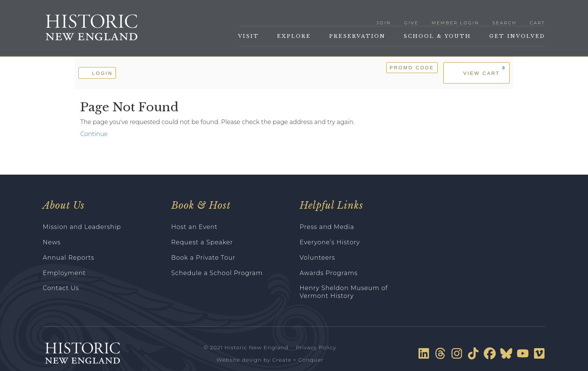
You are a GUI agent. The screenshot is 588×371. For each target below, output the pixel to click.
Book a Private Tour (203, 258)
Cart (538, 23)
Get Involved (517, 36)
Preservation (357, 36)
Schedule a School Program (217, 273)
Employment (64, 273)
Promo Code (412, 68)
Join (384, 23)
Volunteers (317, 258)
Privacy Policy (316, 347)
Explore (294, 36)
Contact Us (61, 288)
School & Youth (437, 36)
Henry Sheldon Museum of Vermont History (344, 292)
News (52, 242)
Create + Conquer (298, 360)
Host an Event (195, 227)
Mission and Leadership (82, 227)
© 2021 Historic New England (246, 347)
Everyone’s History (330, 242)
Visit (249, 36)
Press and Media (327, 227)
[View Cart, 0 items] (476, 73)
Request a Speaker (202, 242)
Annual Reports (69, 258)
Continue (94, 134)
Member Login (455, 23)
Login (97, 73)
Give (411, 23)
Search (504, 23)
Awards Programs (329, 273)
